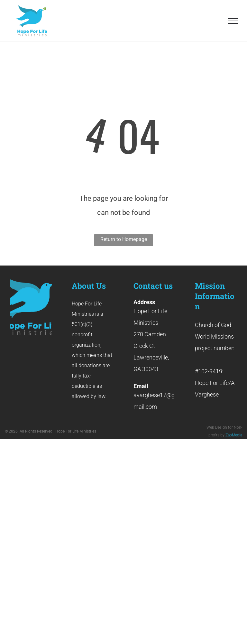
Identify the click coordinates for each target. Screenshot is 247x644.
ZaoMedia (234, 435)
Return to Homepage (124, 239)
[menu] (233, 21)
